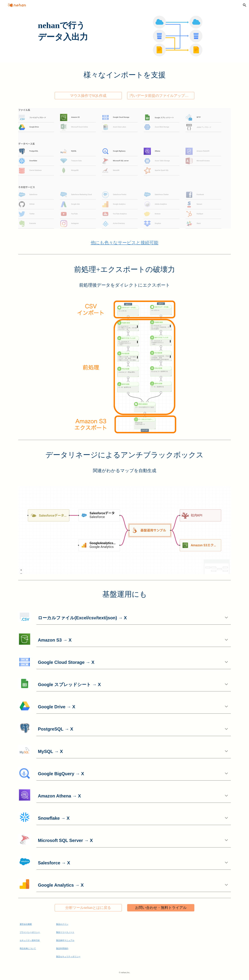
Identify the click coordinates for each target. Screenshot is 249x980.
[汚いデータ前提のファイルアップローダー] (161, 96)
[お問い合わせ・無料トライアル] (161, 908)
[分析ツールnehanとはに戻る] (88, 908)
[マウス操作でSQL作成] (88, 96)
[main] (124, 31)
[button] (245, 5)
